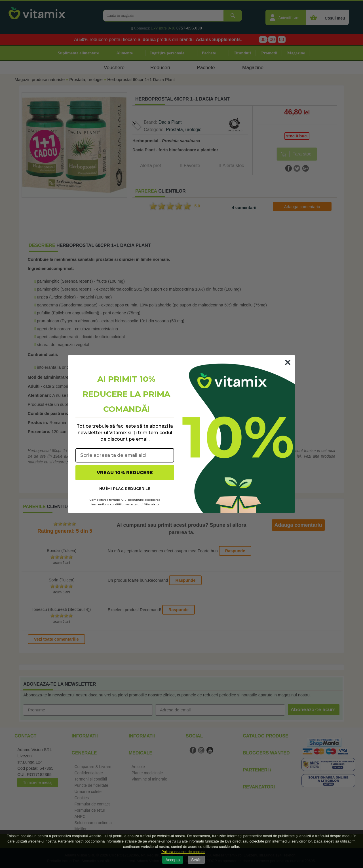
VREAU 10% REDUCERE (125, 473)
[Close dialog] (288, 362)
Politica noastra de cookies (183, 852)
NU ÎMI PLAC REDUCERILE (125, 489)
